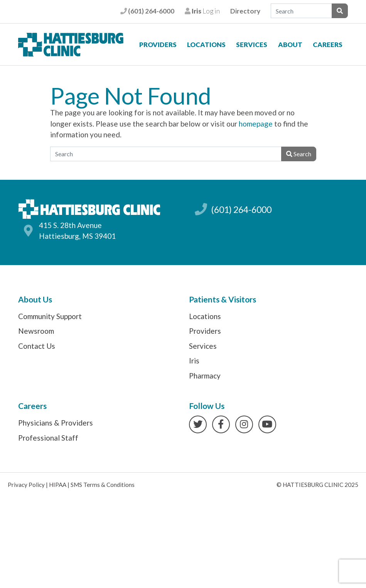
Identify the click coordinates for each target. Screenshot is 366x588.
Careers (328, 45)
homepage (256, 124)
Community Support (50, 316)
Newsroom (36, 331)
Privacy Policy (26, 485)
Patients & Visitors (223, 299)
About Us (35, 299)
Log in (202, 11)
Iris (194, 361)
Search (299, 154)
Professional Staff (48, 438)
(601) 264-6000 (147, 11)
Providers (158, 45)
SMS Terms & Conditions (103, 485)
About (290, 45)
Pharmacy (205, 376)
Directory (245, 11)
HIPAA (58, 485)
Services (252, 45)
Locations (206, 45)
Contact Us (37, 346)
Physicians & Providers (56, 423)
